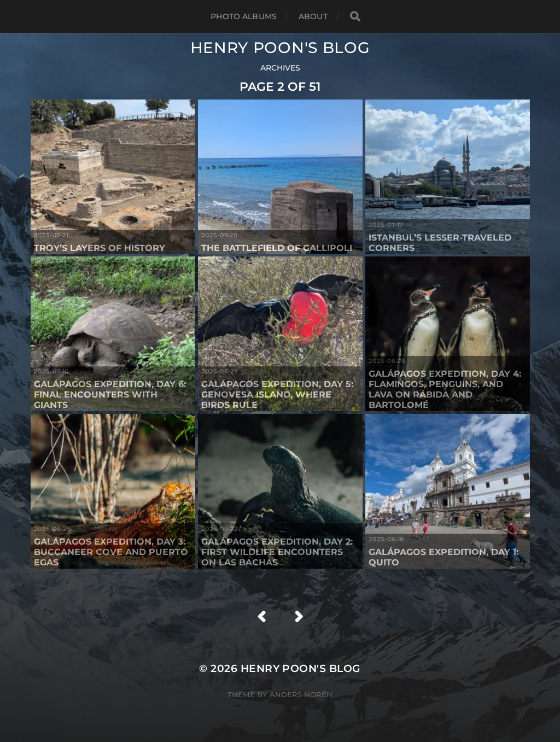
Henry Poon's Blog (280, 48)
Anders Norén (301, 694)
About (313, 16)
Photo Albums (244, 16)
